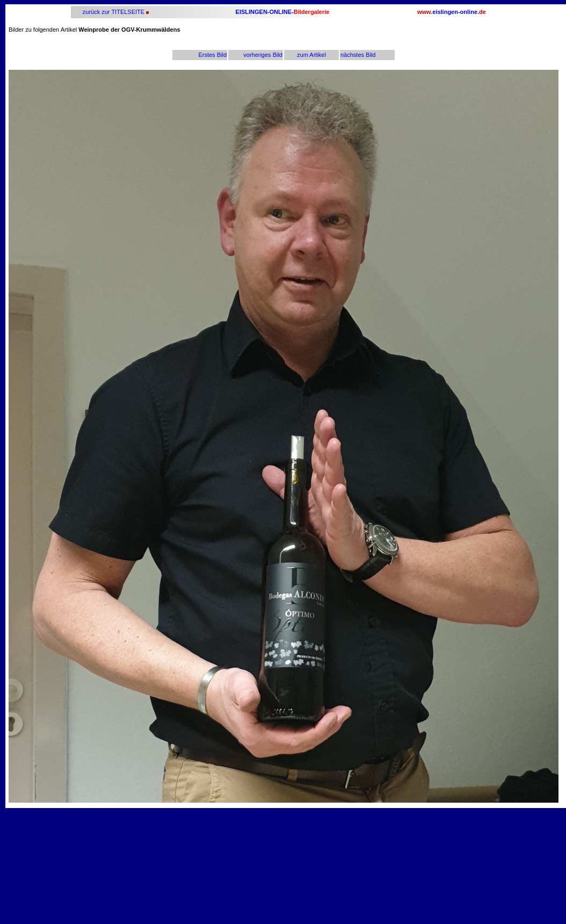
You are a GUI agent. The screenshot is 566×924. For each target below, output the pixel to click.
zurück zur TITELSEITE (113, 12)
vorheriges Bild (263, 55)
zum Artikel (311, 55)
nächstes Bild (358, 55)
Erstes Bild (212, 55)
